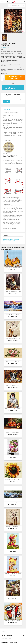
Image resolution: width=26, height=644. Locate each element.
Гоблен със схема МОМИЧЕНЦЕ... (13, 550)
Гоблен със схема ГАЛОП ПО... (13, 315)
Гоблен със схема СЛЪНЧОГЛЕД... (13, 479)
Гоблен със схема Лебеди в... (13, 503)
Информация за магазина (9, 642)
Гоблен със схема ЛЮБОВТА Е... (13, 621)
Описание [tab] (7, 110)
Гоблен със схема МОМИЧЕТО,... (13, 291)
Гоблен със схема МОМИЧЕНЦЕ (13, 573)
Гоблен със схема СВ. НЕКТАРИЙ (13, 409)
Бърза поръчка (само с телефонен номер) (11, 88)
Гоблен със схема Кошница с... (13, 432)
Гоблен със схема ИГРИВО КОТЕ (13, 268)
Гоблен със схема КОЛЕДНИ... (13, 456)
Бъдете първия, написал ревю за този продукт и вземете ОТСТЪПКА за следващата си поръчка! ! (12, 239)
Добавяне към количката (15, 77)
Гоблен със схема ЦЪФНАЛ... (13, 362)
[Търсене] (16, 6)
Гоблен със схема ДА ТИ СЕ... (13, 385)
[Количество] (3, 76)
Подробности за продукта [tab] (12, 112)
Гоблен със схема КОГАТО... (13, 526)
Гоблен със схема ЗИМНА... (13, 338)
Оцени (6, 102)
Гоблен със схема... (13, 597)
